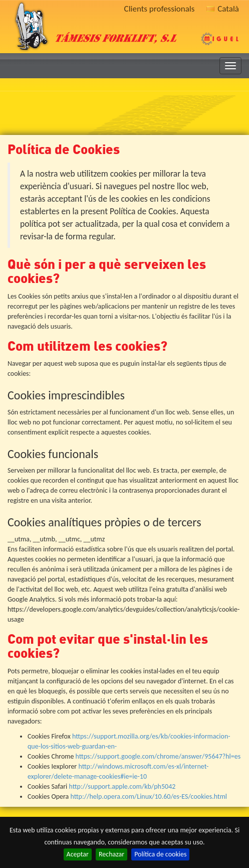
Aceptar (78, 854)
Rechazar (111, 854)
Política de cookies (160, 854)
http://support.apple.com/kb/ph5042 (122, 786)
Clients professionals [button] (160, 9)
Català (223, 9)
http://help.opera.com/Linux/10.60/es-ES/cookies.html (149, 797)
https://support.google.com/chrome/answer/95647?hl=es (158, 756)
